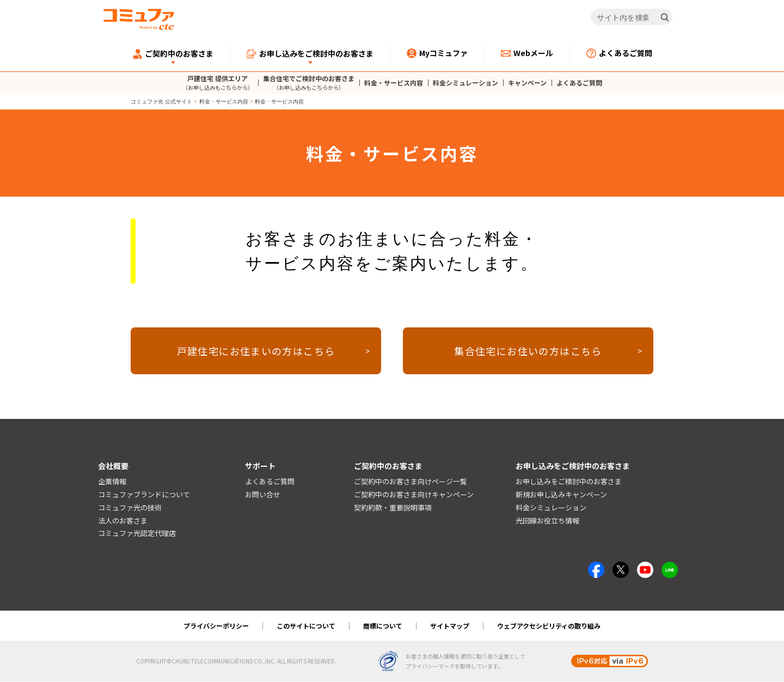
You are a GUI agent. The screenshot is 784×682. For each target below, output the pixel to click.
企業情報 (112, 482)
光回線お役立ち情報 (547, 521)
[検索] (665, 17)
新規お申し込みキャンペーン (561, 495)
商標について (383, 626)
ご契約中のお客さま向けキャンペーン (414, 495)
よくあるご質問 (579, 83)
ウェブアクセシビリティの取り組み (549, 626)
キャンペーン (527, 83)
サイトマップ (450, 626)
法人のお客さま (123, 521)
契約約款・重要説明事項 (393, 508)
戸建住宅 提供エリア (218, 83)
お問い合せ (263, 495)
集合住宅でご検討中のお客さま (309, 83)
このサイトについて (306, 626)
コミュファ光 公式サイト (161, 102)
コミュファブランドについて (144, 495)
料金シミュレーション (465, 83)
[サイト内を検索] (632, 17)
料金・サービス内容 (394, 83)
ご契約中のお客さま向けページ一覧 (411, 482)
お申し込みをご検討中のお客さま (569, 482)
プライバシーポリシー (216, 626)
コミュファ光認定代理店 (137, 534)
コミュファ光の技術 (130, 508)
